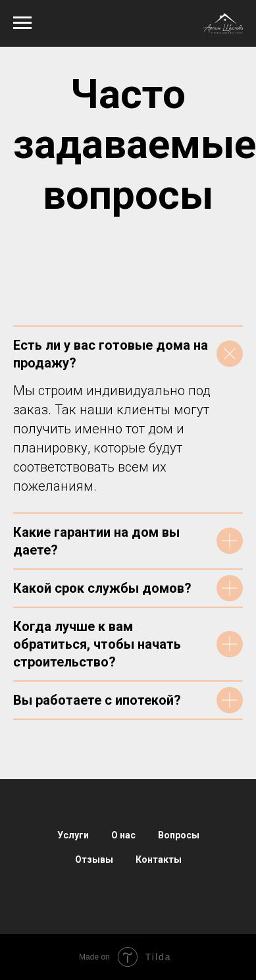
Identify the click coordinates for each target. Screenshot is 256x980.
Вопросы (179, 835)
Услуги (73, 835)
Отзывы (94, 859)
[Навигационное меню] (22, 23)
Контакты (159, 859)
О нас (123, 835)
